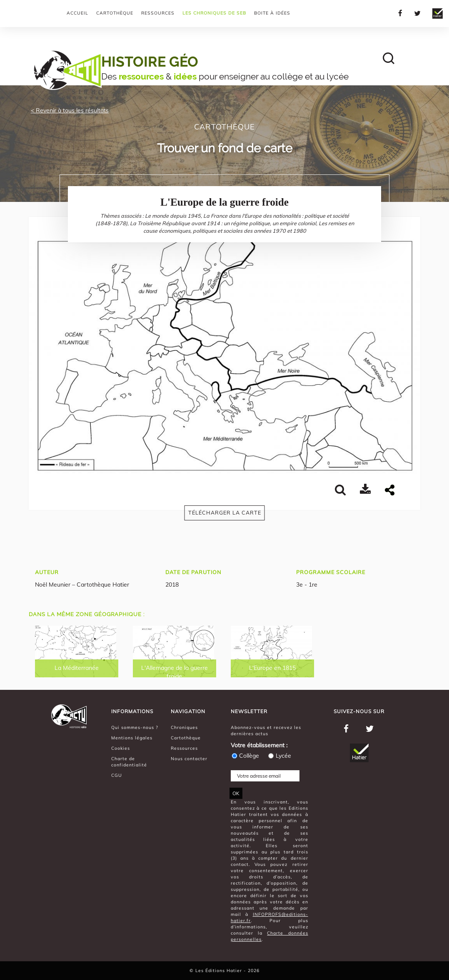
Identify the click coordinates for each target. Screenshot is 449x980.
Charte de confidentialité (129, 762)
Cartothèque (115, 13)
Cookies (121, 748)
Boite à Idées (272, 13)
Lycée (279, 756)
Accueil (77, 13)
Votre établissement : (259, 745)
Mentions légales (132, 738)
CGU (117, 775)
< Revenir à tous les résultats (70, 110)
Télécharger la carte (225, 512)
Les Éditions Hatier (220, 970)
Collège (245, 756)
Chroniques (184, 727)
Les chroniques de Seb (214, 13)
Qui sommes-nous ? (135, 727)
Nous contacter (189, 759)
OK (236, 793)
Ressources (158, 13)
